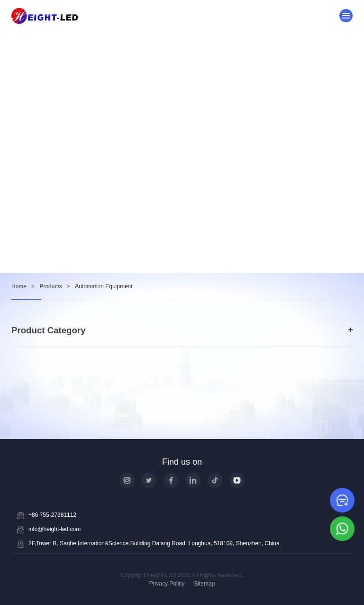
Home (19, 286)
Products (50, 286)
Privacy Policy (167, 584)
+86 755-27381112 (52, 515)
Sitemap (204, 584)
